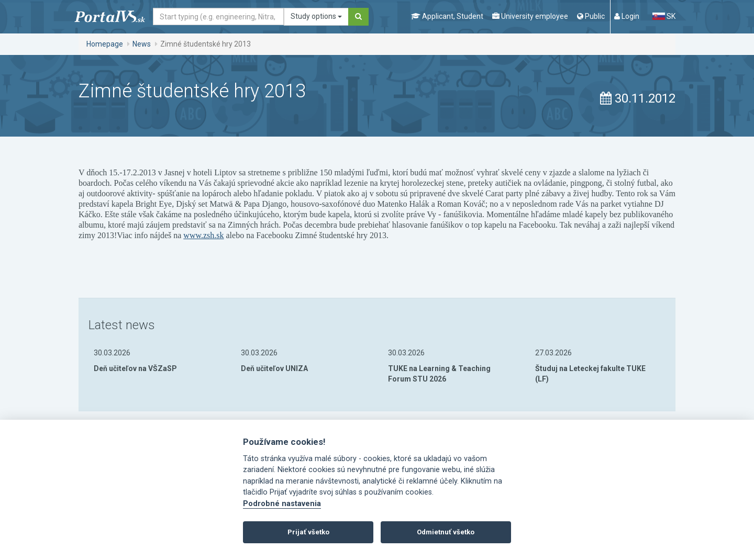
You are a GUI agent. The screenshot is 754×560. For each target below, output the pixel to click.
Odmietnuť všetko (446, 532)
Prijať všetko (308, 532)
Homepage (105, 44)
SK (664, 16)
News (142, 44)
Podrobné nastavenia (282, 504)
